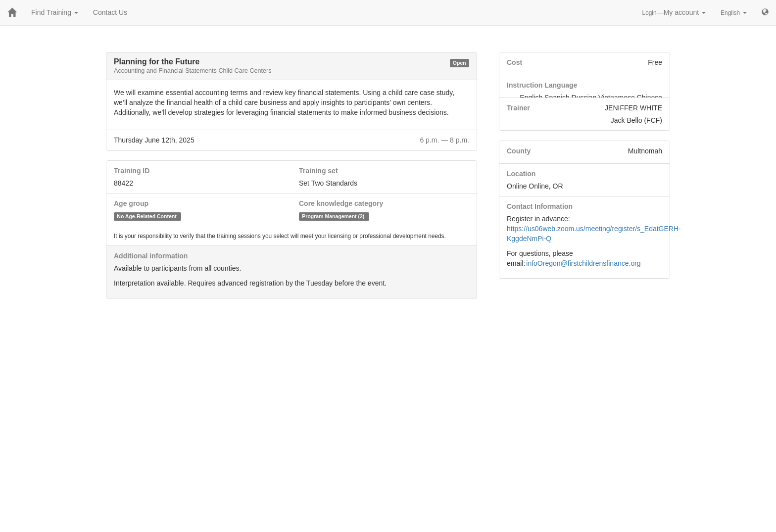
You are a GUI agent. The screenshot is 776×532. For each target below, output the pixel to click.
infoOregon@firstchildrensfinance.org (583, 263)
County (519, 151)
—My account (674, 12)
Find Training (55, 12)
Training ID (132, 171)
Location (521, 174)
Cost (514, 62)
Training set (318, 171)
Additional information (151, 256)
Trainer (518, 108)
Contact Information (540, 206)
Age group (131, 203)
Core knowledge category (341, 203)
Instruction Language (542, 85)
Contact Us (110, 12)
